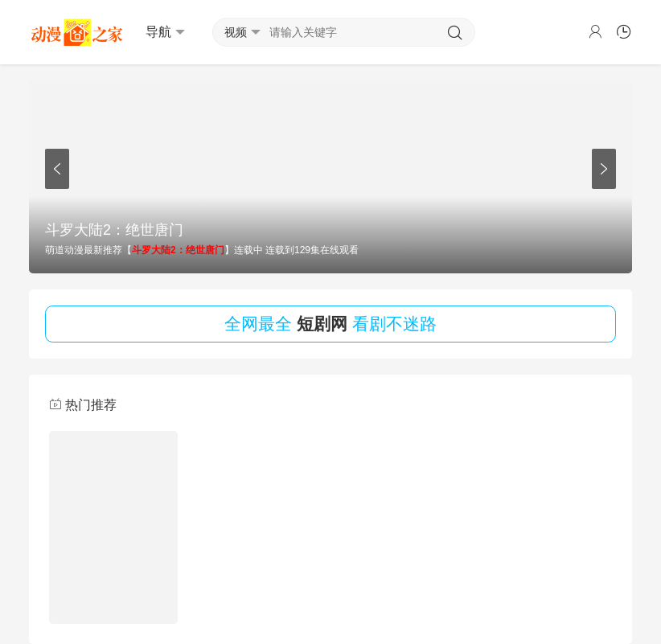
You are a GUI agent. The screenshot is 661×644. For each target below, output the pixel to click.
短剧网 (322, 324)
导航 (165, 32)
